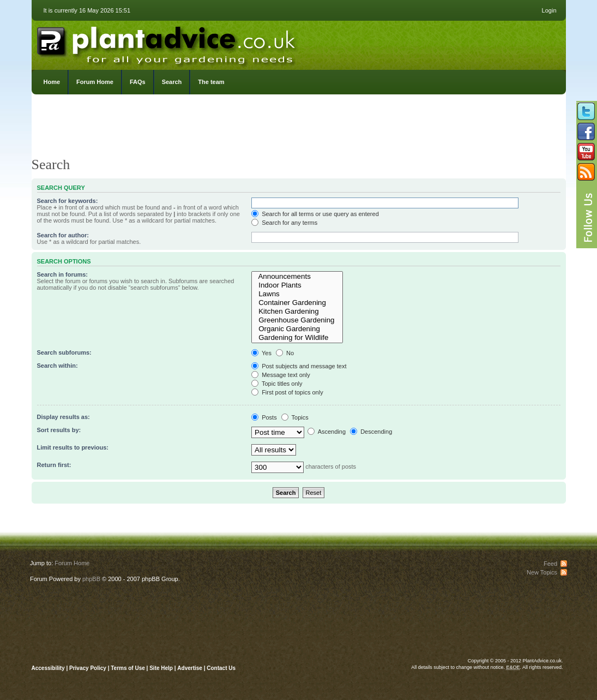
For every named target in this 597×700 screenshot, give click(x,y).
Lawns (297, 294)
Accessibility (48, 668)
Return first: (54, 465)
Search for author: (63, 235)
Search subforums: (64, 352)
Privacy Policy (89, 668)
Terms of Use (128, 668)
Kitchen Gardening (297, 312)
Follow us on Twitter (586, 111)
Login (549, 10)
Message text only (281, 375)
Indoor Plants (297, 285)
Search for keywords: (68, 201)
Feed (550, 564)
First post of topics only (287, 392)
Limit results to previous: (73, 447)
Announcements (297, 277)
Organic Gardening (297, 329)
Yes (261, 353)
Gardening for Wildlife (297, 338)
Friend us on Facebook (586, 131)
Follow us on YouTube (586, 152)
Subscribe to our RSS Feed (586, 172)
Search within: (58, 366)
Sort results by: (59, 430)
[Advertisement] (299, 128)
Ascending (327, 432)
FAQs (138, 82)
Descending (371, 432)
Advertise (190, 668)
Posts (264, 417)
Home (52, 82)
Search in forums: (63, 274)
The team (211, 82)
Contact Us (221, 668)
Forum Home (95, 82)
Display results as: (64, 417)
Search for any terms (284, 223)
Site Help (161, 668)
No (285, 353)
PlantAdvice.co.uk (167, 43)
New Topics (542, 572)
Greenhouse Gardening (297, 320)
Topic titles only (277, 384)
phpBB (91, 579)
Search (172, 82)
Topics (295, 417)
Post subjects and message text (299, 366)
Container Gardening (297, 303)
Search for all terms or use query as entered (315, 214)
